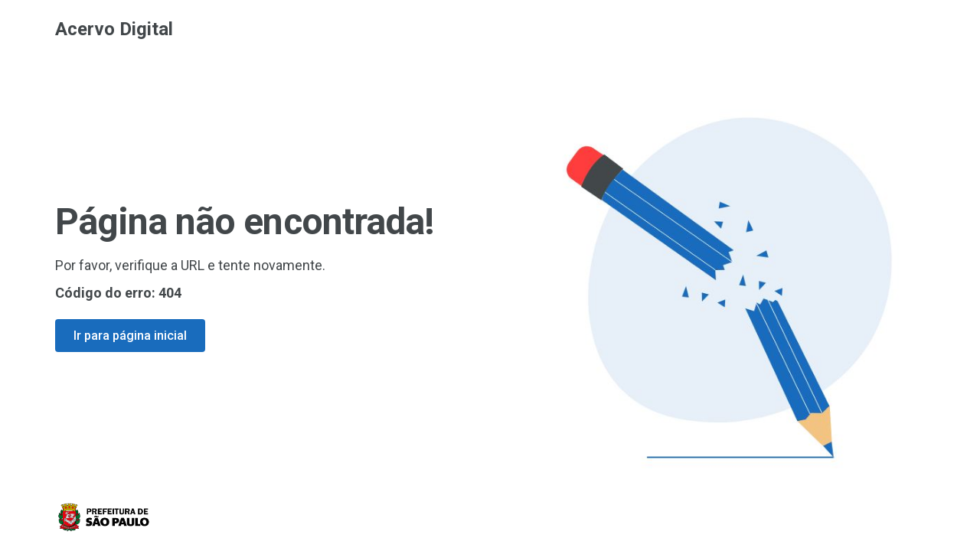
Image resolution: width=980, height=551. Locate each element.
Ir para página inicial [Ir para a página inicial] (130, 336)
